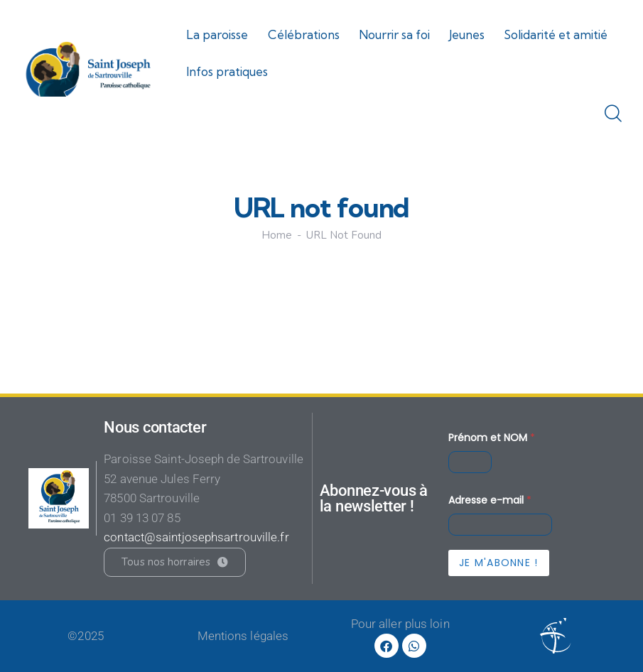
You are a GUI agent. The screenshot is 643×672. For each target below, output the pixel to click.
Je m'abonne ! (499, 563)
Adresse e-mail (490, 500)
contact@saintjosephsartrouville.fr (196, 537)
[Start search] (613, 114)
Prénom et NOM (492, 438)
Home (277, 235)
